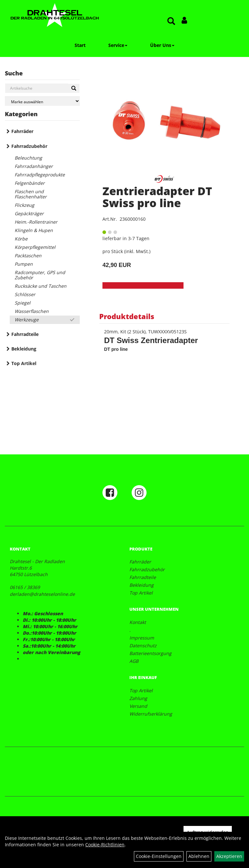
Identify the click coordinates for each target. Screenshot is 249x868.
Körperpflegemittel (35, 247)
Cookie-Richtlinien (105, 845)
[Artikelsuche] (171, 22)
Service (118, 45)
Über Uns (162, 45)
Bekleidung (24, 349)
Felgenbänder (30, 183)
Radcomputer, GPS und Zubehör (40, 275)
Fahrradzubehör (29, 146)
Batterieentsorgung (150, 653)
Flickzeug (24, 205)
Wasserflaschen (32, 311)
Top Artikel (24, 363)
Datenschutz (143, 645)
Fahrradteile (25, 334)
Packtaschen (28, 256)
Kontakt (138, 622)
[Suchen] (74, 88)
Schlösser (25, 294)
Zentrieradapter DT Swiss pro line (157, 197)
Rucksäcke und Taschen (41, 286)
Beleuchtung (28, 158)
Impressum (142, 638)
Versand (138, 706)
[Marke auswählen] (42, 101)
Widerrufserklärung (151, 714)
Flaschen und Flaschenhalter (31, 194)
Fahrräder (22, 131)
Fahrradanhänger (34, 166)
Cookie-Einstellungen (159, 856)
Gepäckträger (29, 213)
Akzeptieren (229, 856)
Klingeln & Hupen (34, 230)
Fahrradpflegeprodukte (40, 175)
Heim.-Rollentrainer (36, 222)
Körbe (21, 239)
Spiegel (23, 303)
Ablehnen (199, 856)
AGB (134, 661)
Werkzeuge (27, 320)
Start (80, 45)
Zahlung (138, 698)
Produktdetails (127, 316)
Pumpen (24, 264)
